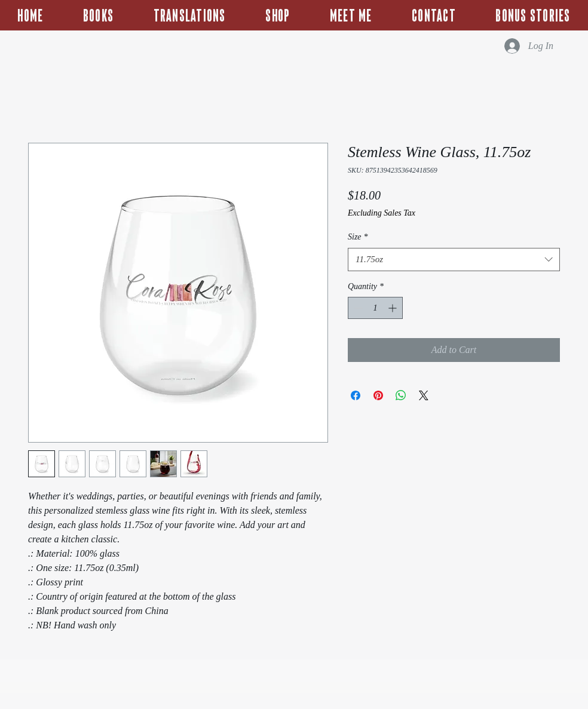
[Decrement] (357, 308)
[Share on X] (424, 395)
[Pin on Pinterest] (378, 395)
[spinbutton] (375, 308)
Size (358, 237)
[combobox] (454, 260)
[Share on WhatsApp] (401, 395)
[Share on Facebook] (356, 395)
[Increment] (393, 308)
